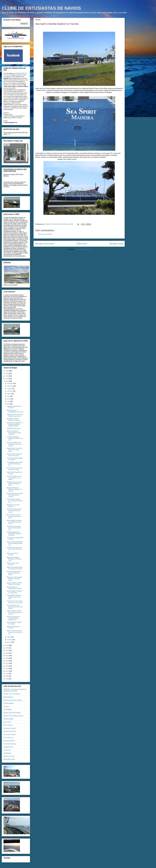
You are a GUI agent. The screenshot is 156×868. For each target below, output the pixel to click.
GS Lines (6, 706)
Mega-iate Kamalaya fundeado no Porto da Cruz (14, 559)
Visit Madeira (7, 753)
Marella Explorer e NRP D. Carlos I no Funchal (15, 584)
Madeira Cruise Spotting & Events (13, 716)
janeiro (9, 642)
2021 (7, 645)
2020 (7, 648)
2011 (7, 671)
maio (9, 401)
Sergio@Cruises (8, 747)
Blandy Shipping (8, 697)
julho (9, 396)
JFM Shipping (7, 710)
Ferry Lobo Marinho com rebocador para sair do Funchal (14, 444)
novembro (10, 386)
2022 (7, 381)
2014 (7, 663)
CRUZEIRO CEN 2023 (13, 429)
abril (9, 404)
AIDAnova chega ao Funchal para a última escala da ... (14, 433)
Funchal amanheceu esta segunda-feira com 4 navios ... (14, 478)
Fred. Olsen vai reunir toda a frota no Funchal (15, 469)
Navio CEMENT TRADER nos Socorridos (14, 592)
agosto (9, 394)
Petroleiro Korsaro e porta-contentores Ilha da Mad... (15, 484)
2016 (7, 658)
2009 (7, 676)
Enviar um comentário (45, 234)
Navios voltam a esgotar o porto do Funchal (14, 455)
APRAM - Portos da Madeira (12, 694)
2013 (7, 666)
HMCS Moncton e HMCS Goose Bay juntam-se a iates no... (14, 612)
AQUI (9, 134)
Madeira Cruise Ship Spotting (12, 713)
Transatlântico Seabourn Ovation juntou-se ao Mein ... (14, 597)
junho (9, 399)
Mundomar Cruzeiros (10, 728)
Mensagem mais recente (45, 244)
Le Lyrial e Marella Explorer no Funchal (15, 459)
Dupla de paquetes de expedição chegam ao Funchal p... (14, 534)
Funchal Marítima (9, 703)
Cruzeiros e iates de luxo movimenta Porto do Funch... (14, 511)
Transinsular (7, 750)
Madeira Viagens (8, 719)
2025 (7, 374)
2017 (7, 656)
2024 (7, 376)
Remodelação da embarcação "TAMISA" (14, 588)
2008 (7, 679)
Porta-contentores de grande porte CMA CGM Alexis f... (15, 607)
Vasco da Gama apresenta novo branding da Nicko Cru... (15, 543)
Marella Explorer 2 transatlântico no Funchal (15, 411)
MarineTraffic (7, 722)
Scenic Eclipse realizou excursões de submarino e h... (15, 501)
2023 (7, 379)
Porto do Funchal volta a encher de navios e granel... (14, 573)
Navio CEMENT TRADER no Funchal (14, 623)
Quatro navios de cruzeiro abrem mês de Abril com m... (15, 632)
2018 (7, 653)
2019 (7, 651)
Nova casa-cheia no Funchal (13, 554)
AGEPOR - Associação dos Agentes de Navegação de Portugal (15, 690)
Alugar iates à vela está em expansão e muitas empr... (15, 450)
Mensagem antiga (116, 244)
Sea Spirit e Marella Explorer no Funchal (13, 419)
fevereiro (10, 640)
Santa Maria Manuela (10, 744)
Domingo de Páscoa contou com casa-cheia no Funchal (15, 495)
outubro (10, 389)
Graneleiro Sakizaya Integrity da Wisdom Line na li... (15, 438)
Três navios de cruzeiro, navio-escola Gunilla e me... (14, 528)
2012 (7, 669)
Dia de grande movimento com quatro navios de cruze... (14, 522)
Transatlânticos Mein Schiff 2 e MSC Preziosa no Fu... (15, 464)
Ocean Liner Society (9, 734)
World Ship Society (9, 759)
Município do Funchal (10, 731)
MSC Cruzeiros (8, 725)
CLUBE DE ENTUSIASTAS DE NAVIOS (41, 8)
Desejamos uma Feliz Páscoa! (13, 506)
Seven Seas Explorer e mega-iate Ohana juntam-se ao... (14, 618)
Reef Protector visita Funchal (13, 564)
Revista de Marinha (9, 741)
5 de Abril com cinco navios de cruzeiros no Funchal (15, 602)
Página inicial (82, 244)
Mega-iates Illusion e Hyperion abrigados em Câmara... (14, 489)
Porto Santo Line (8, 738)
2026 (7, 371)
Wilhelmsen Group (9, 756)
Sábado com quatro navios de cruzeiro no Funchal (15, 568)
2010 (7, 674)
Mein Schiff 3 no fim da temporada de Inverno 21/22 (14, 516)
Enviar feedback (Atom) (83, 249)
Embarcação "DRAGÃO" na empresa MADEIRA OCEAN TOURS (15, 424)
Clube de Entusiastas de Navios (13, 700)
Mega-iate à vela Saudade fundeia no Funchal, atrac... (14, 579)
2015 (7, 661)
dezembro (10, 383)
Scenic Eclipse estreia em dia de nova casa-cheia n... (14, 549)
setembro (10, 391)
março (9, 637)
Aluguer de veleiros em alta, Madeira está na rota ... (15, 415)
